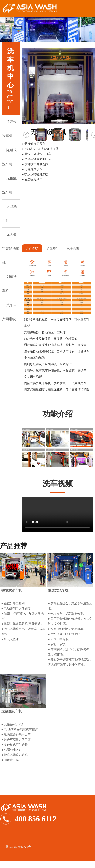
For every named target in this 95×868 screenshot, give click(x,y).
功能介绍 (52, 248)
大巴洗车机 (9, 213)
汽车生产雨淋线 (9, 312)
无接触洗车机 (9, 185)
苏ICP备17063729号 (18, 847)
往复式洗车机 (9, 129)
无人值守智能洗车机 (11, 249)
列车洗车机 (9, 284)
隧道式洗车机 (9, 157)
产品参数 (32, 248)
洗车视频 (73, 248)
